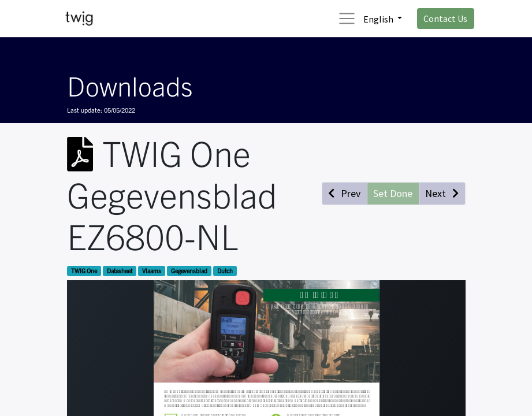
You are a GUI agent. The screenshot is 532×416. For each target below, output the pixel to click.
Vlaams (152, 271)
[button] (345, 193)
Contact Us (445, 18)
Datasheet (120, 271)
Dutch (225, 271)
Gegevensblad (189, 271)
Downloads (130, 85)
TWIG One (84, 271)
